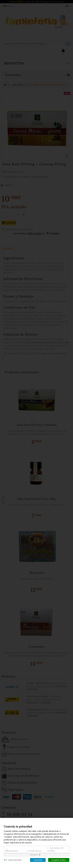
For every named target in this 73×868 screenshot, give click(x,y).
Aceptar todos (59, 860)
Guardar (38, 860)
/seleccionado (13, 860)
